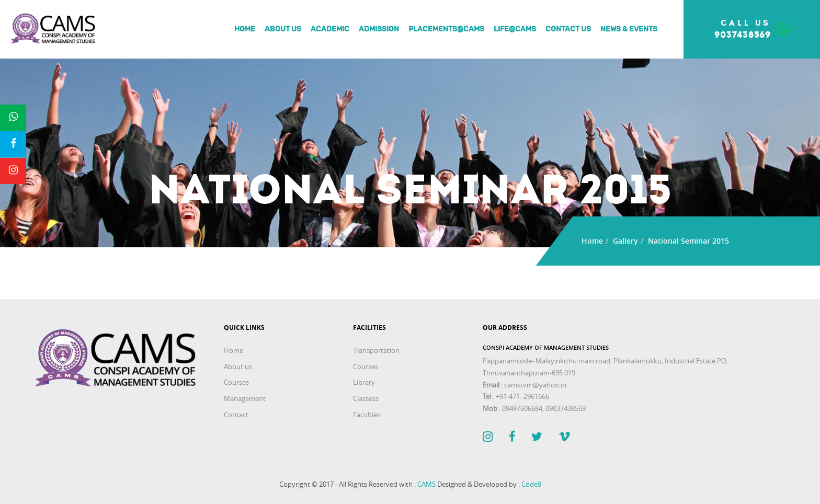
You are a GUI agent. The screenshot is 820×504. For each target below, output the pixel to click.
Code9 (531, 484)
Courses (236, 382)
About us (283, 29)
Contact (236, 415)
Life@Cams (515, 29)
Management (245, 398)
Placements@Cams (446, 29)
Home (245, 29)
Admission (379, 29)
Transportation (376, 350)
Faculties (367, 415)
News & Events (629, 29)
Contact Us (568, 29)
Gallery (625, 241)
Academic (330, 29)
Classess (366, 398)
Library (364, 382)
